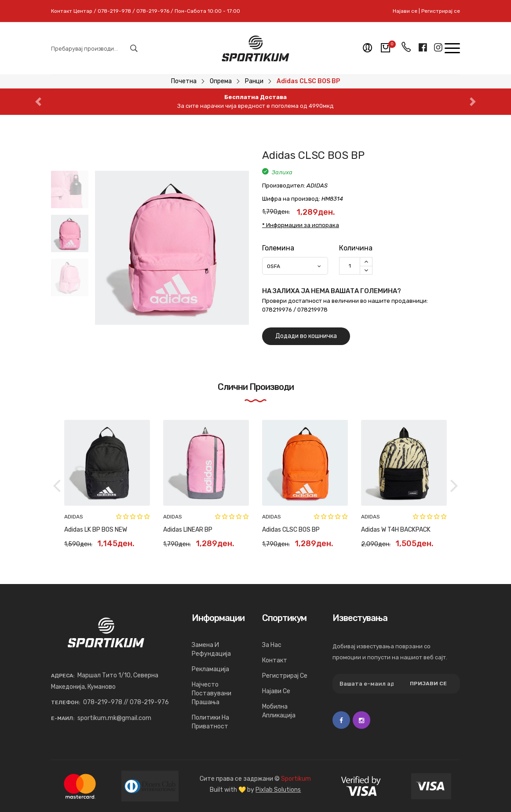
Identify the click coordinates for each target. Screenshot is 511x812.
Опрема (221, 81)
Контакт (275, 660)
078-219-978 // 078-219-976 (126, 702)
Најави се (405, 11)
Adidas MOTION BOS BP (393, 530)
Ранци (254, 81)
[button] (38, 102)
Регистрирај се (441, 11)
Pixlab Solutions (278, 790)
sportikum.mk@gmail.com (114, 718)
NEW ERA (75, 517)
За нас (272, 645)
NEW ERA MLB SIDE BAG (97, 530)
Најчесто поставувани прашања (212, 693)
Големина (278, 248)
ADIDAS (370, 517)
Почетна (184, 81)
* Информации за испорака (301, 225)
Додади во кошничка (306, 336)
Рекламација (210, 669)
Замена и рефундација (211, 649)
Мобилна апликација (279, 711)
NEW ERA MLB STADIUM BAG (301, 530)
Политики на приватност (210, 722)
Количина (356, 248)
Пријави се (428, 683)
